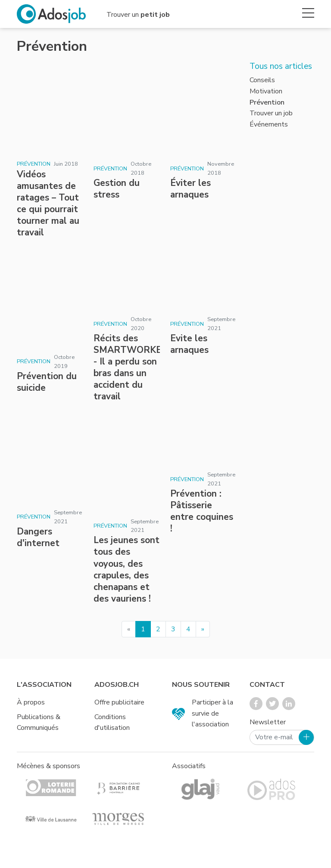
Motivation (266, 91)
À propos (31, 702)
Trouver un (138, 15)
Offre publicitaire (119, 702)
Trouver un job (271, 113)
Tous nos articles (281, 66)
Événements (269, 124)
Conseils (262, 80)
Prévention (34, 164)
